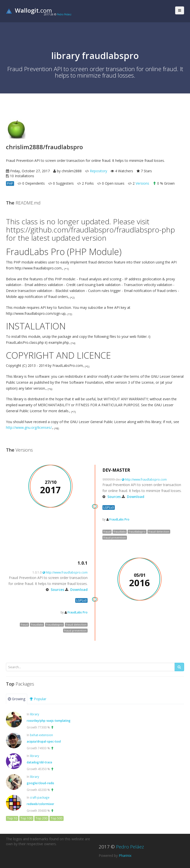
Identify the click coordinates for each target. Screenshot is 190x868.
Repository (98, 171)
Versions (142, 183)
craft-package (40, 797)
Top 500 (57, 818)
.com (29, 10)
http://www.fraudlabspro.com (144, 479)
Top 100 (26, 818)
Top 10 (12, 818)
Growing (17, 699)
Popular (38, 699)
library (35, 714)
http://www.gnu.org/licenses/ (29, 427)
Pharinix (125, 855)
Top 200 (41, 818)
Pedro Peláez (64, 14)
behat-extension (41, 735)
